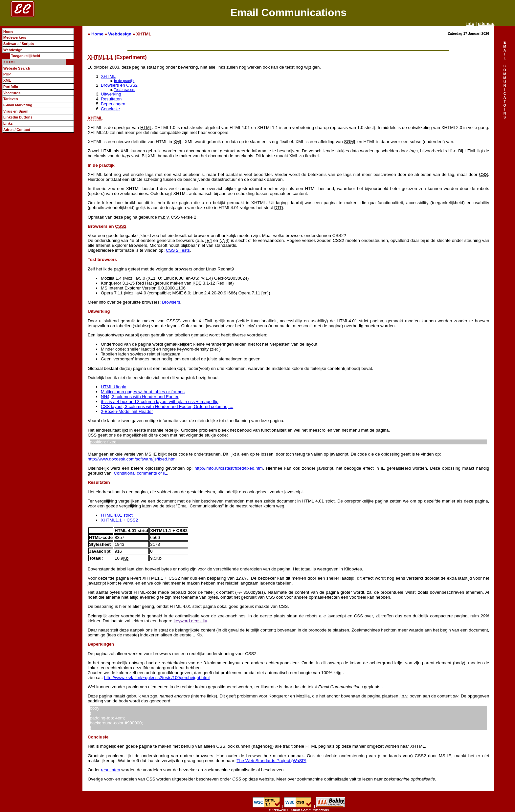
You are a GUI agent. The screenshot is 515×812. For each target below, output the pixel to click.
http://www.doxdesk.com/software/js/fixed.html (132, 459)
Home (97, 34)
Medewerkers (15, 37)
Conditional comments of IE (141, 473)
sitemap (486, 23)
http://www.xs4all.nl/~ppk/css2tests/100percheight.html (157, 678)
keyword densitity (190, 621)
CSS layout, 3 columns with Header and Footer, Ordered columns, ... (167, 406)
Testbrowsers (125, 90)
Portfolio (11, 87)
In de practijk (124, 81)
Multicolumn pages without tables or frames (143, 392)
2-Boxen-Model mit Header (127, 411)
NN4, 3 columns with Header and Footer (140, 397)
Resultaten (111, 99)
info (470, 23)
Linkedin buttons (18, 117)
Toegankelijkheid (25, 56)
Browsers (171, 302)
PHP (7, 74)
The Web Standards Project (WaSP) (271, 761)
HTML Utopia (114, 387)
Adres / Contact (17, 130)
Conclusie (110, 109)
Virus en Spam (16, 111)
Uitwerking (111, 94)
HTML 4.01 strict (117, 515)
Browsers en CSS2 (119, 85)
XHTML (108, 76)
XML (7, 80)
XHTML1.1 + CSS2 (119, 520)
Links (8, 123)
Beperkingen (113, 104)
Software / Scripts (19, 44)
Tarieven (11, 99)
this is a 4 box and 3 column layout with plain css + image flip (160, 402)
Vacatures (12, 93)
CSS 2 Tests (178, 250)
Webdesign (120, 34)
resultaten (110, 770)
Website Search (17, 68)
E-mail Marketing (18, 105)
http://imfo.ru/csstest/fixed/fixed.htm (229, 468)
